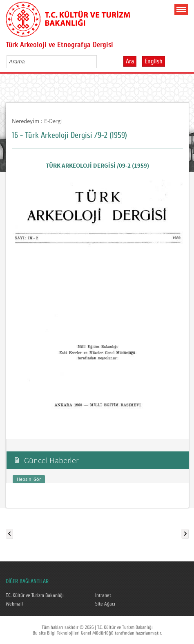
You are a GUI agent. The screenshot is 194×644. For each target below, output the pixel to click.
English (154, 61)
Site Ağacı (105, 604)
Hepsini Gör (29, 479)
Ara (130, 61)
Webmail (14, 604)
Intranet (103, 595)
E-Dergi (53, 121)
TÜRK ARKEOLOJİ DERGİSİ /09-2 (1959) (97, 165)
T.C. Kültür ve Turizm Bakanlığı (35, 595)
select (99, 61)
